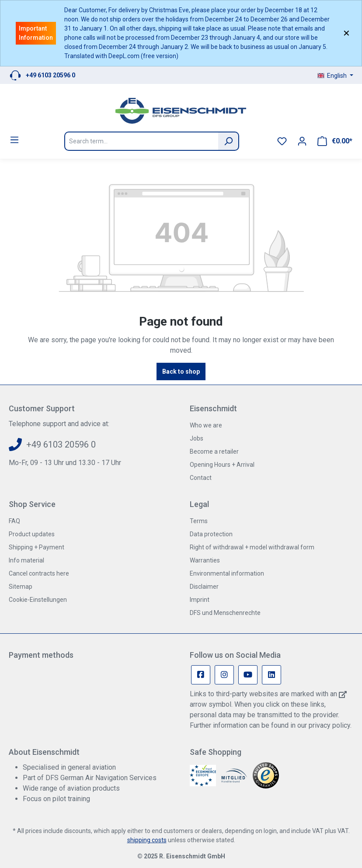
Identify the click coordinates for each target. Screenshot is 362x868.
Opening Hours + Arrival (222, 465)
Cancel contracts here (39, 573)
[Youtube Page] (248, 675)
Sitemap (21, 587)
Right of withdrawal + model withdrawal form (252, 547)
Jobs (197, 438)
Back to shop (181, 372)
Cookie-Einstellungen (38, 600)
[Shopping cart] (335, 141)
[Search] (229, 141)
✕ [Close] (346, 33)
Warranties (205, 560)
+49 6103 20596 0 (50, 75)
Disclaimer (204, 587)
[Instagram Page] (224, 675)
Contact (201, 478)
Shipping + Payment (37, 547)
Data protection (211, 534)
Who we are (206, 425)
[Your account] (302, 141)
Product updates (32, 534)
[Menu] (14, 140)
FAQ (14, 521)
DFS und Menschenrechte (225, 613)
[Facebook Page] (201, 675)
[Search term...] (141, 141)
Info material (26, 560)
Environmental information (227, 573)
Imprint (200, 600)
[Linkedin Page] (271, 675)
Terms (199, 521)
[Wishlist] (282, 141)
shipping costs (147, 840)
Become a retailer (214, 451)
